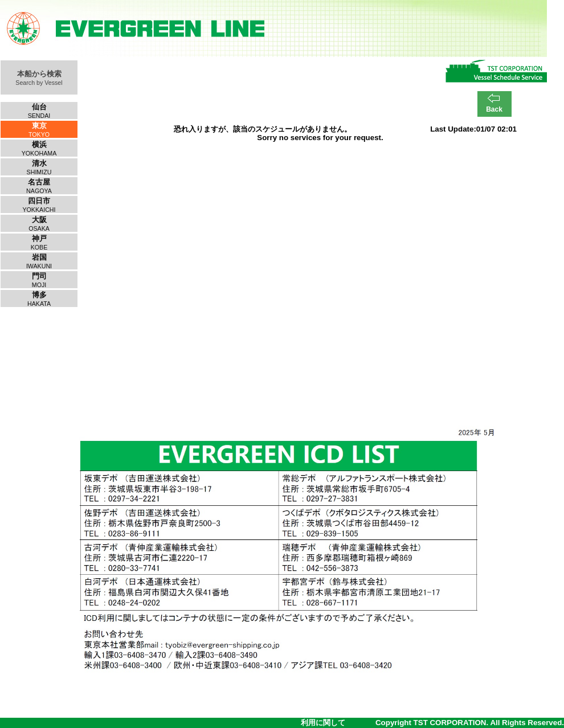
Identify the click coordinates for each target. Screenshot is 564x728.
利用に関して (323, 723)
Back (494, 109)
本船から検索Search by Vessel (39, 78)
